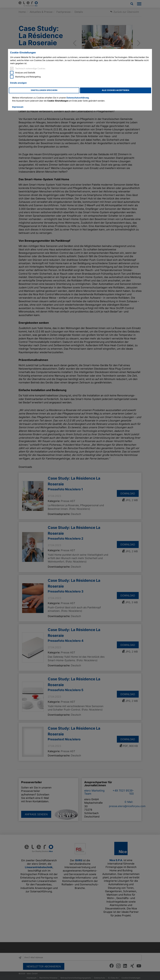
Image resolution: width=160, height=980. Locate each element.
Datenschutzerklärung (78, 98)
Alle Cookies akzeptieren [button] (115, 90)
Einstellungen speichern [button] (44, 90)
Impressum (18, 107)
